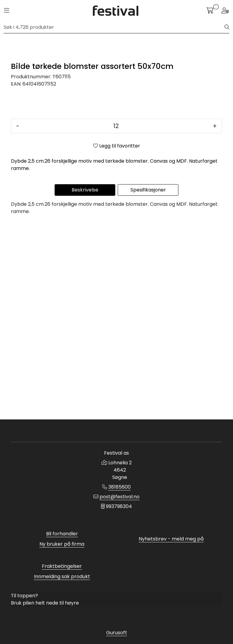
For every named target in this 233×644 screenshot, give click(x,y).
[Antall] (116, 323)
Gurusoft (117, 633)
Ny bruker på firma (62, 544)
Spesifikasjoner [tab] (148, 387)
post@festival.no (120, 497)
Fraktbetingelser (62, 566)
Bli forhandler (62, 534)
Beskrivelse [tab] (85, 387)
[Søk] (114, 27)
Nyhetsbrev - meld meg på (171, 539)
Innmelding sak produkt (62, 576)
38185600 (120, 487)
